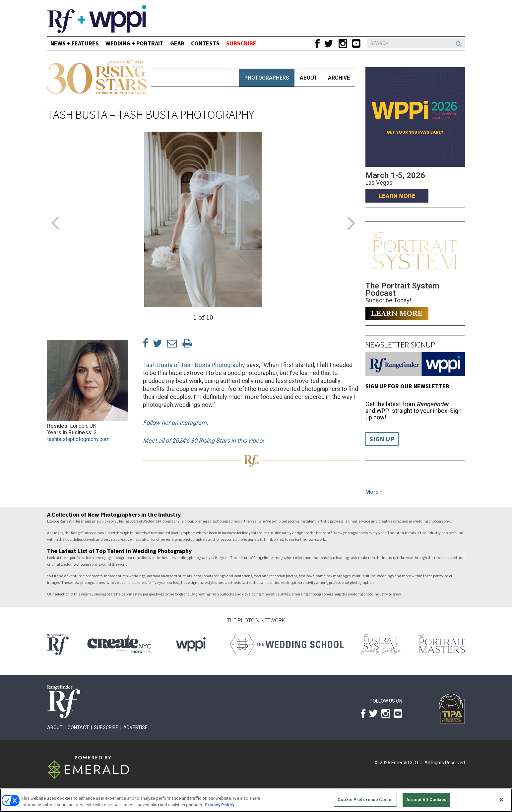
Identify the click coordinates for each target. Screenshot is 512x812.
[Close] (501, 800)
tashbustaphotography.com (78, 439)
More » (374, 492)
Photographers (267, 78)
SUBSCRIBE (241, 43)
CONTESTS (205, 43)
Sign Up (382, 439)
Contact (78, 727)
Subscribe (106, 727)
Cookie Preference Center (365, 800)
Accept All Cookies (426, 800)
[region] (256, 800)
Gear (177, 43)
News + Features (75, 43)
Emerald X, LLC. (407, 763)
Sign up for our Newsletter (407, 386)
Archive (339, 78)
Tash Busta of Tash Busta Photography (194, 365)
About (309, 78)
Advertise (135, 727)
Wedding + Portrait (134, 43)
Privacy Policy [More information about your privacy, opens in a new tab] (219, 805)
